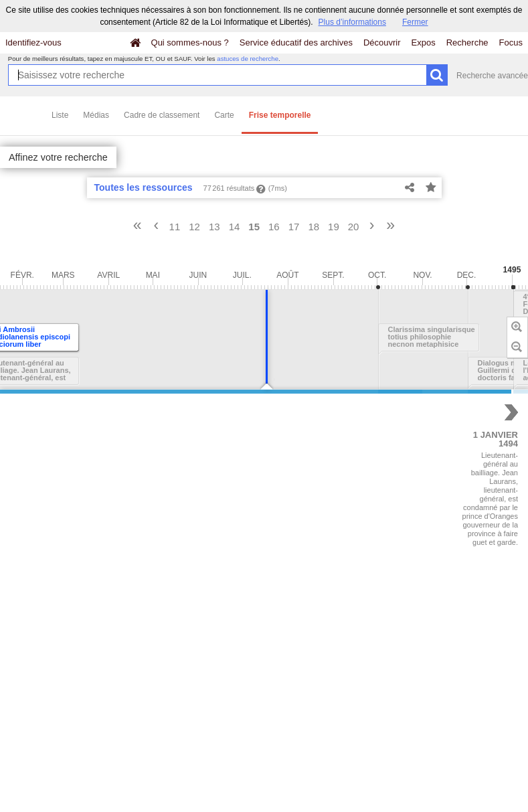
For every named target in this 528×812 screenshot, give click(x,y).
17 (294, 227)
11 (175, 227)
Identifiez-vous (33, 43)
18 (314, 227)
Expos (424, 43)
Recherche (467, 43)
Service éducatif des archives (296, 43)
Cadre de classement (162, 115)
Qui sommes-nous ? (190, 43)
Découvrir (382, 43)
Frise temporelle (280, 115)
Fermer (415, 22)
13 (214, 227)
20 (354, 227)
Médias (96, 115)
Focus (511, 43)
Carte (224, 115)
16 (274, 227)
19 (334, 227)
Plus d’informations (352, 22)
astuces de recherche (248, 59)
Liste (60, 115)
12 (194, 227)
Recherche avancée (492, 76)
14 (235, 227)
